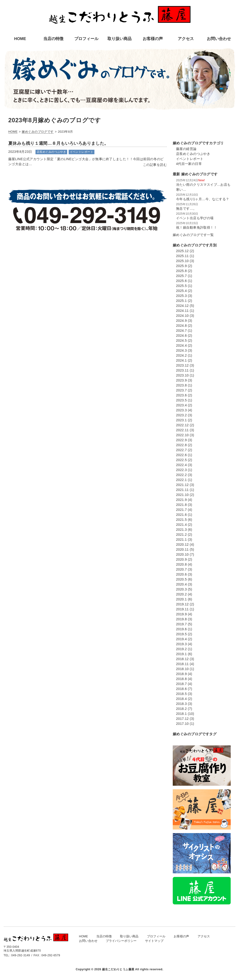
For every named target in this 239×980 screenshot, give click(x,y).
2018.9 (181, 674)
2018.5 (181, 694)
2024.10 (182, 316)
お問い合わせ (88, 941)
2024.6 (181, 336)
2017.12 (182, 719)
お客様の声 (181, 936)
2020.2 (181, 594)
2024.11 (182, 311)
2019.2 (181, 649)
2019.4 (181, 639)
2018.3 (181, 704)
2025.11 (182, 256)
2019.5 (181, 634)
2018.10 (182, 669)
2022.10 (182, 435)
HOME (84, 936)
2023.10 (182, 375)
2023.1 (181, 420)
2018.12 (182, 659)
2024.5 (181, 340)
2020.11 (182, 549)
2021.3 (181, 530)
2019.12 (182, 604)
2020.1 (181, 599)
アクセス (204, 936)
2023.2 (181, 415)
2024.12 (182, 306)
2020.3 (181, 589)
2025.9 (181, 266)
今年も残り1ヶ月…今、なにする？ (203, 199)
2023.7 (181, 390)
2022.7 (181, 450)
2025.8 (181, 271)
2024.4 (181, 345)
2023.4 (181, 405)
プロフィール (156, 936)
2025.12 (182, 251)
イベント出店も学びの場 (195, 218)
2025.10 (182, 261)
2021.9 (181, 500)
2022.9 (181, 440)
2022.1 (181, 480)
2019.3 (181, 644)
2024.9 (181, 321)
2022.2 (181, 475)
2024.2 (181, 355)
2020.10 (182, 554)
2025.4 (181, 291)
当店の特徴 (104, 936)
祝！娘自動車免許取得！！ (197, 227)
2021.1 (181, 540)
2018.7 (181, 684)
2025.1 (181, 301)
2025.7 (181, 276)
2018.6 (181, 689)
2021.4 (181, 525)
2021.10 (182, 495)
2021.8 (181, 505)
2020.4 (181, 584)
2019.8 (181, 619)
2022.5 (181, 460)
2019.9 (181, 614)
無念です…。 (186, 209)
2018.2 (181, 709)
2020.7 (181, 569)
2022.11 (182, 430)
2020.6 (181, 574)
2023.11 (182, 370)
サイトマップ (154, 941)
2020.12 (182, 544)
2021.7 (181, 510)
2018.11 (182, 664)
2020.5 (181, 579)
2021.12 (182, 485)
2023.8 (181, 385)
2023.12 (182, 365)
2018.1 (181, 714)
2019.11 (182, 609)
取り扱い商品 (129, 936)
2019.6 (181, 629)
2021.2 (181, 535)
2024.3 (181, 350)
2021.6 (181, 515)
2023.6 (181, 395)
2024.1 (181, 360)
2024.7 (181, 331)
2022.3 (181, 470)
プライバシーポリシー (121, 941)
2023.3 (181, 410)
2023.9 (181, 380)
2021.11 (182, 490)
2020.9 (181, 559)
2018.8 (181, 679)
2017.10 (182, 724)
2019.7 (181, 624)
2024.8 (181, 326)
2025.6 (181, 281)
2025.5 (181, 286)
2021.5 (181, 520)
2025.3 (181, 296)
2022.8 (181, 445)
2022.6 (181, 455)
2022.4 (181, 465)
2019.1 (181, 654)
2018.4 (181, 699)
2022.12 (182, 425)
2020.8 (181, 564)
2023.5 (181, 400)
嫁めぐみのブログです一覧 (193, 235)
